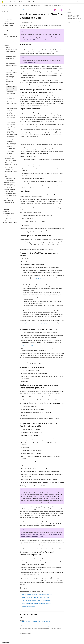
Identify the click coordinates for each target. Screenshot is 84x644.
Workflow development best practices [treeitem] (11, 66)
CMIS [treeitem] (6, 177)
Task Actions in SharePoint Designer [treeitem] (12, 120)
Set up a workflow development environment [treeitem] (11, 56)
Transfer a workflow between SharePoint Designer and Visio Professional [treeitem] (11, 151)
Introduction (71, 12)
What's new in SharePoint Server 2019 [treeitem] (10, 37)
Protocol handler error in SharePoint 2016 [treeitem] (9, 203)
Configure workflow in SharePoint (31, 62)
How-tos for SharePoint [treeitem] (8, 188)
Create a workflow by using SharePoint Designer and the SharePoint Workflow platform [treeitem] (12, 97)
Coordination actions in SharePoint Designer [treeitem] (12, 116)
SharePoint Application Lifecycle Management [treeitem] (10, 196)
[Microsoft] (2, 2)
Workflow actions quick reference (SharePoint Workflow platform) (37, 594)
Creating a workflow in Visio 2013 (75, 18)
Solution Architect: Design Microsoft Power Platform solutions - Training (35, 621)
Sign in (81, 2)
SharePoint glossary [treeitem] (7, 215)
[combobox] (9, 12)
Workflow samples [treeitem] (9, 74)
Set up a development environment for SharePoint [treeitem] (9, 185)
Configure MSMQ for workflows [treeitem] (10, 59)
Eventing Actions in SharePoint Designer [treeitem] (11, 123)
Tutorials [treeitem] (4, 221)
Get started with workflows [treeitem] (11, 49)
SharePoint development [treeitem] (8, 14)
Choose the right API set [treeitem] (9, 191)
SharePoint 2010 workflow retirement (36, 40)
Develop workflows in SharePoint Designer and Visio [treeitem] (12, 88)
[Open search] (78, 2)
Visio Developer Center (27, 609)
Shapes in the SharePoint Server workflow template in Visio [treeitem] (12, 103)
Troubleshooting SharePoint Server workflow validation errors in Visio (39, 324)
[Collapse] (16, 9)
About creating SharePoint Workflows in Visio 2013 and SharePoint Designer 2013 (74, 15)
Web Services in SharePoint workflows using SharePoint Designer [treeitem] (12, 133)
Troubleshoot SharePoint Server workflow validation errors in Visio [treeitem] (12, 109)
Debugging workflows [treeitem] (10, 69)
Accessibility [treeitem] (6, 199)
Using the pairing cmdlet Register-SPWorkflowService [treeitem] (11, 72)
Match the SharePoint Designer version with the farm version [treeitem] (12, 145)
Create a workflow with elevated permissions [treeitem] (11, 141)
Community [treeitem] (5, 217)
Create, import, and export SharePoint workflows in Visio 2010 (36, 603)
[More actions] (63, 10)
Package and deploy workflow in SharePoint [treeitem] (11, 137)
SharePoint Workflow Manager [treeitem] (10, 193)
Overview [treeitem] (6, 34)
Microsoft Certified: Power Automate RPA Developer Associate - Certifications (36, 627)
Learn (21, 10)
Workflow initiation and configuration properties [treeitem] (11, 63)
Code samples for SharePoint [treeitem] (9, 189)
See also (70, 24)
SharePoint (25, 10)
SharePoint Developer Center (29, 606)
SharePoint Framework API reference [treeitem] (10, 223)
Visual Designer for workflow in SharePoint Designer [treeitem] (11, 128)
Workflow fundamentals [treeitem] (10, 51)
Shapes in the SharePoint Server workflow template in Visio (45, 279)
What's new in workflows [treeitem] (11, 53)
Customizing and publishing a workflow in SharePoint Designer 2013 (75, 21)
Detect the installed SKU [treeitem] (9, 201)
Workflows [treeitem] (8, 47)
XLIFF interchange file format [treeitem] (10, 178)
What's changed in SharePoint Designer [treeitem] (11, 92)
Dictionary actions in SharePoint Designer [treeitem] (11, 113)
